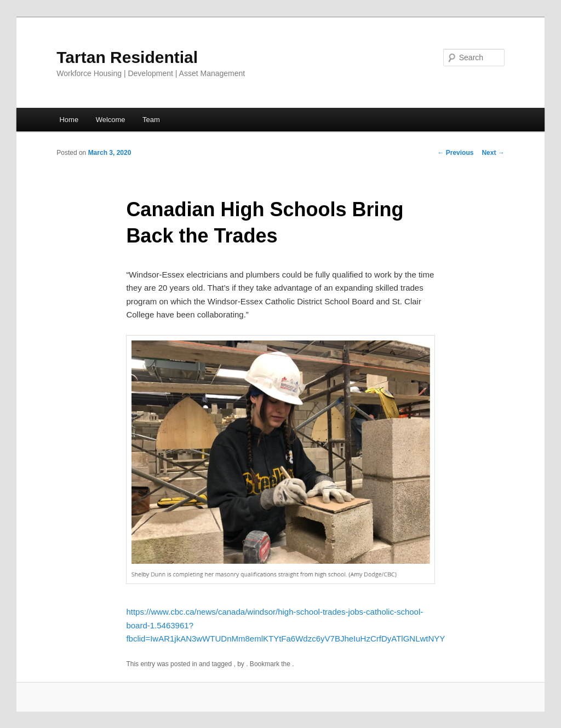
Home (69, 120)
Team (151, 120)
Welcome (111, 120)
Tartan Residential (127, 57)
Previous (455, 153)
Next (493, 153)
